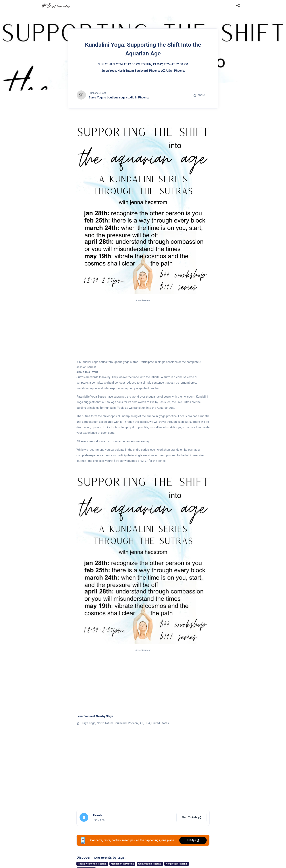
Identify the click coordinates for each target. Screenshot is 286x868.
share (199, 95)
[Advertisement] (143, 330)
